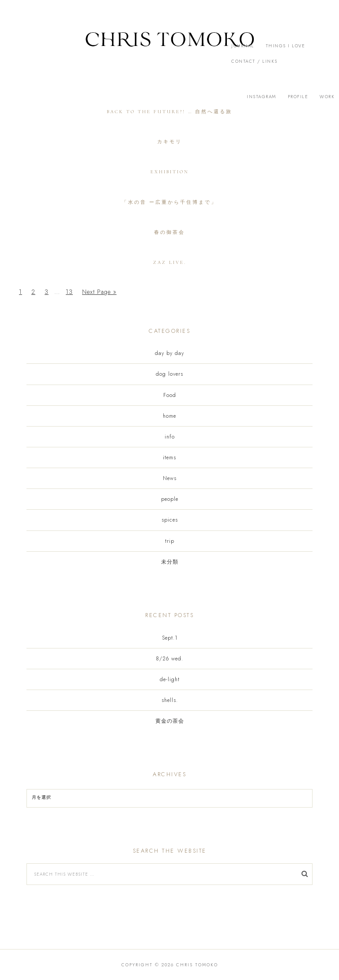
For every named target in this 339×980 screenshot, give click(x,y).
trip (170, 541)
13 (69, 292)
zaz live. (170, 262)
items (169, 458)
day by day (169, 353)
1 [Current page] (21, 292)
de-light (170, 679)
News (170, 478)
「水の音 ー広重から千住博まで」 (169, 202)
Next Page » (99, 292)
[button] (169, 49)
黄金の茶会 (170, 721)
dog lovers (169, 374)
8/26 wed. (169, 659)
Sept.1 (170, 638)
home (169, 416)
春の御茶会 (169, 232)
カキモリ (169, 142)
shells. (170, 700)
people (170, 499)
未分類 (170, 562)
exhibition (170, 172)
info (170, 437)
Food (170, 395)
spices (170, 520)
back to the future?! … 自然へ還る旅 (169, 112)
